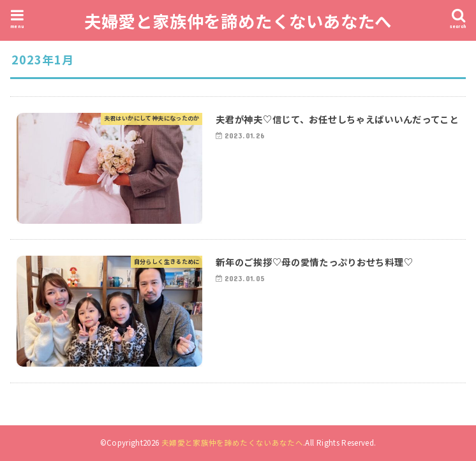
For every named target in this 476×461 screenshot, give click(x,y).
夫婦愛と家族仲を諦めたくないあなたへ (238, 21)
